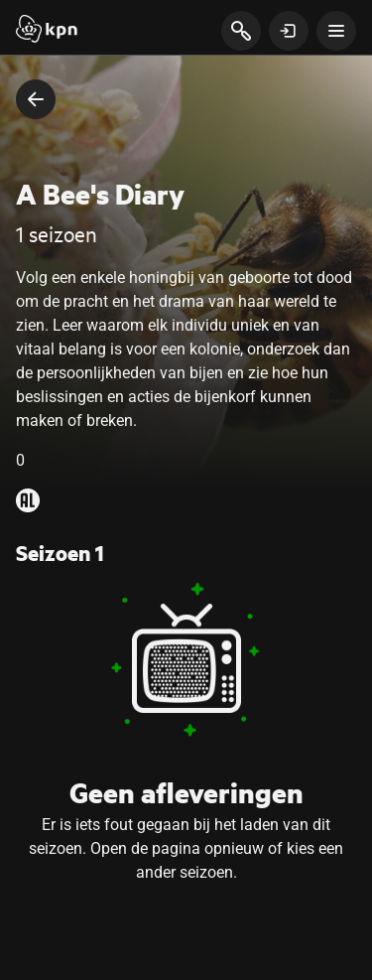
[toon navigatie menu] (336, 31)
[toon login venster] (289, 31)
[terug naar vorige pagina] (36, 99)
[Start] (47, 31)
